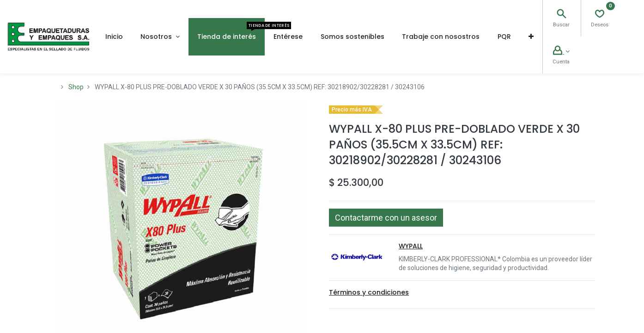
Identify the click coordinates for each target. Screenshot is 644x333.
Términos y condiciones (369, 292)
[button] (531, 37)
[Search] (561, 15)
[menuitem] (114, 37)
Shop (76, 87)
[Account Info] (561, 51)
